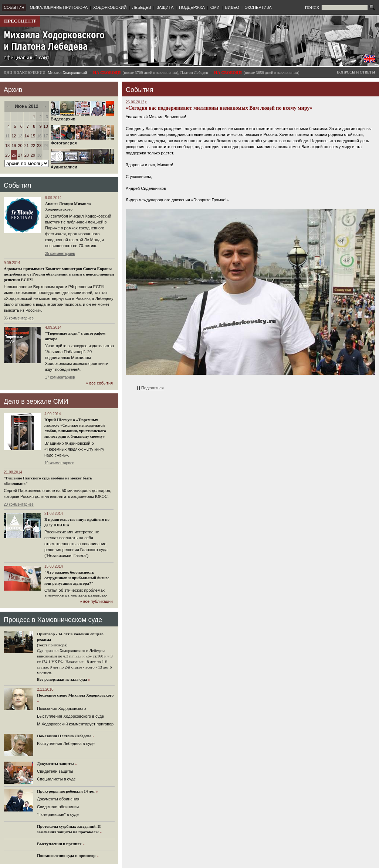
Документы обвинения (58, 799)
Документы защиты (55, 763)
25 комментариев (60, 254)
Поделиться (153, 388)
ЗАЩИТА (165, 7)
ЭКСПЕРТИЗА (258, 7)
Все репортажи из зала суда (62, 679)
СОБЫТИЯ (14, 7)
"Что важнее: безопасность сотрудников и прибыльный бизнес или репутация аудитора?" (77, 578)
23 (39, 146)
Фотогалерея (82, 141)
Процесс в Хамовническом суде (53, 620)
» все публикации (96, 601)
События (17, 185)
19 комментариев (59, 463)
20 (20, 146)
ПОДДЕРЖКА (192, 7)
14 (27, 136)
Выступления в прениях (59, 844)
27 (20, 155)
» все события (99, 383)
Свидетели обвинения (58, 807)
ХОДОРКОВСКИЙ (110, 7)
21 (27, 146)
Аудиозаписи (82, 165)
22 (33, 146)
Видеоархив (82, 117)
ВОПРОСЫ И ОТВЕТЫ (356, 72)
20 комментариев (19, 504)
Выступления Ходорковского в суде (70, 716)
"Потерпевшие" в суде (58, 814)
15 (33, 136)
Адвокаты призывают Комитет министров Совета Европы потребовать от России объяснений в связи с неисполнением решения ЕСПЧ (59, 274)
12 (14, 136)
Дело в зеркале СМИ (36, 401)
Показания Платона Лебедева (64, 736)
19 (14, 146)
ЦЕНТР (20, 21)
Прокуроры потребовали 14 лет (66, 791)
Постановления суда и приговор (66, 855)
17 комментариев (60, 377)
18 (7, 146)
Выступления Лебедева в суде (66, 744)
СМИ (215, 7)
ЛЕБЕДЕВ (141, 7)
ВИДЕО (232, 7)
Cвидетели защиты (55, 771)
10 (46, 126)
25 (7, 155)
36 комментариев (19, 318)
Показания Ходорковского (61, 708)
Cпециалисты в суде (56, 779)
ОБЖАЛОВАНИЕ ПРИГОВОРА (59, 7)
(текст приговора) (52, 645)
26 (14, 155)
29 (33, 155)
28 (27, 155)
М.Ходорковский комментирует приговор (75, 724)
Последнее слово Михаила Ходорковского (75, 695)
